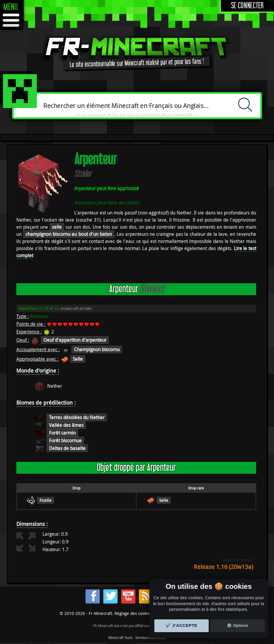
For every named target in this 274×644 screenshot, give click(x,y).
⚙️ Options (237, 625)
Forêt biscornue (65, 441)
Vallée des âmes (66, 425)
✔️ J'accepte (182, 625)
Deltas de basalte (67, 448)
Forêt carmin (62, 433)
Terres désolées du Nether (77, 417)
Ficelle (46, 500)
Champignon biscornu (97, 349)
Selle (78, 359)
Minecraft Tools (120, 637)
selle (57, 227)
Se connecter (247, 6)
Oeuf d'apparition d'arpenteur (75, 340)
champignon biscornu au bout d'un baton (69, 234)
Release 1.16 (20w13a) (224, 567)
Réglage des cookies (133, 613)
